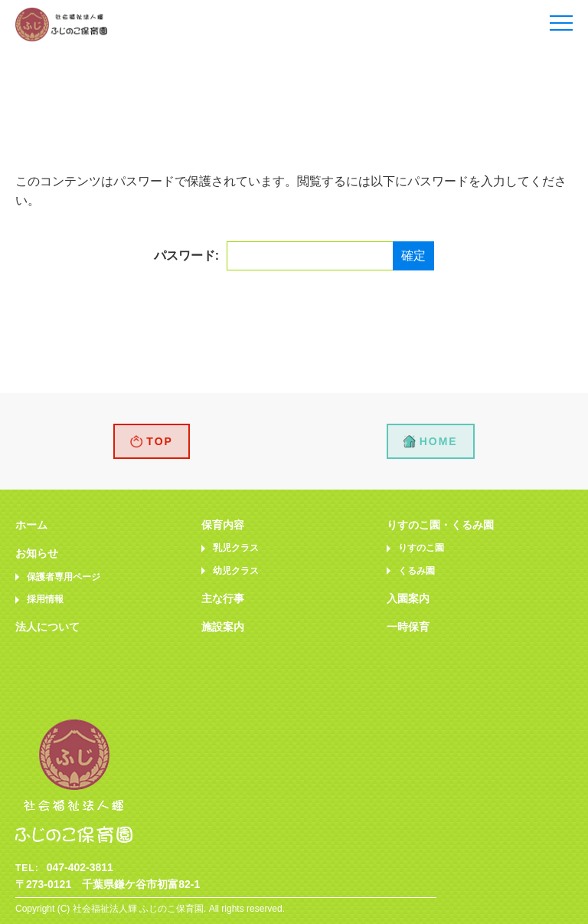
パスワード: (275, 256)
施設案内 (223, 627)
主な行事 (223, 598)
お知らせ (37, 553)
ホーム (31, 525)
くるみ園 (416, 571)
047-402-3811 (80, 867)
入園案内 (408, 598)
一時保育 (408, 627)
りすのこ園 (421, 548)
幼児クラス (236, 571)
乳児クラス (236, 548)
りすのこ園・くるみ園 (440, 525)
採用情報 (45, 599)
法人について (47, 627)
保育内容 (223, 525)
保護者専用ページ (64, 577)
